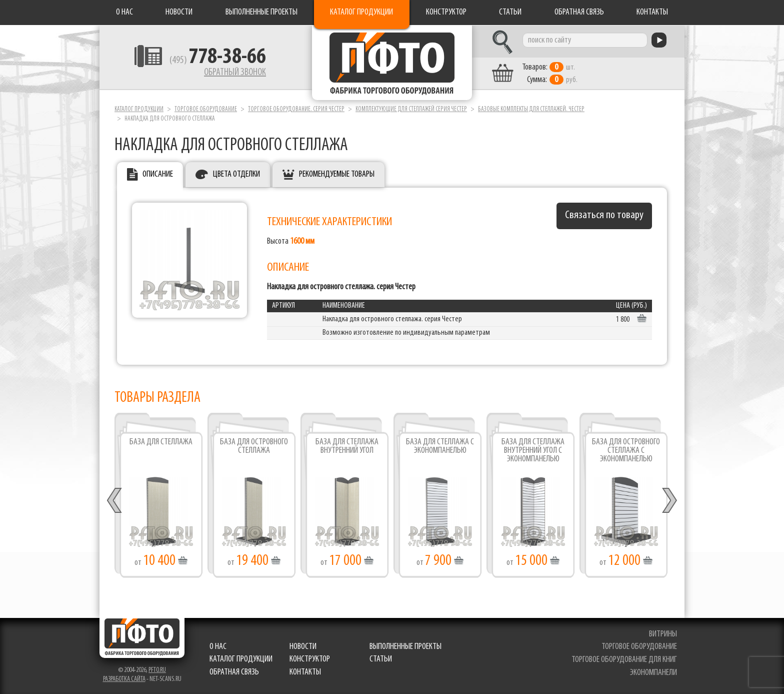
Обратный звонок (235, 73)
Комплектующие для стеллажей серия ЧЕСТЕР (411, 109)
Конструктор (446, 12)
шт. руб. (550, 74)
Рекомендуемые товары (337, 174)
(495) (218, 61)
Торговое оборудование (206, 109)
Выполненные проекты (261, 12)
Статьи (510, 12)
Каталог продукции (361, 12)
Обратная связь (579, 12)
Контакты (652, 12)
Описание (158, 174)
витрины (663, 634)
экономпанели (653, 673)
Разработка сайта (124, 679)
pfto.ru (157, 670)
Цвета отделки (236, 174)
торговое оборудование (639, 647)
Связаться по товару (604, 215)
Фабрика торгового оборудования (392, 63)
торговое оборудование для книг (624, 660)
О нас (124, 12)
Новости (179, 12)
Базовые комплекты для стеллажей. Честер (531, 109)
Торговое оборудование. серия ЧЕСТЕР (296, 109)
